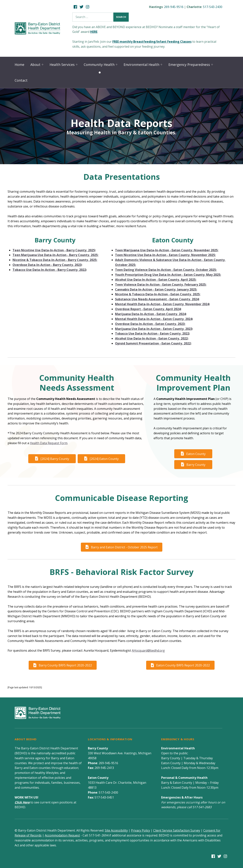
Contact (21, 80)
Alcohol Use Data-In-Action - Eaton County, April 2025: (156, 280)
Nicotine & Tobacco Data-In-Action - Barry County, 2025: (55, 260)
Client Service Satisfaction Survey (177, 830)
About (35, 65)
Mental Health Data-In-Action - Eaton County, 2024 (154, 319)
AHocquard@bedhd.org (148, 650)
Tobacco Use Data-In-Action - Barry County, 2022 (49, 270)
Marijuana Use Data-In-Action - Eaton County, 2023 (154, 329)
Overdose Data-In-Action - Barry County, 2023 (47, 265)
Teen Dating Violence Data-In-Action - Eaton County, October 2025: (166, 270)
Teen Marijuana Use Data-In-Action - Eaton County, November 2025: (167, 250)
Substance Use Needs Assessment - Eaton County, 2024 (157, 299)
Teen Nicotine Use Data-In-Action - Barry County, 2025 (54, 250)
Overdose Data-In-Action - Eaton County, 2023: (150, 324)
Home (19, 65)
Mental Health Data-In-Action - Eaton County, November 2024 (162, 304)
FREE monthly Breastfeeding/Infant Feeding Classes (152, 42)
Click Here (22, 802)
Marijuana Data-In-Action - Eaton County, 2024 (150, 314)
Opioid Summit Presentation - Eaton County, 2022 (153, 343)
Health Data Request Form (49, 443)
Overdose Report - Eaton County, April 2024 (148, 309)
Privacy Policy (140, 830)
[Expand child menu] (43, 65)
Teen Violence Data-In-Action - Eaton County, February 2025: (161, 285)
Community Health (99, 65)
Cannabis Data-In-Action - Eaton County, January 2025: (156, 289)
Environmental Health (141, 65)
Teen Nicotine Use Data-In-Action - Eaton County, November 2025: (165, 255)
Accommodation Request (62, 835)
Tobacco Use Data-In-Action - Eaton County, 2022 (152, 333)
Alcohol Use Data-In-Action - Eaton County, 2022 (151, 338)
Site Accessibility (116, 830)
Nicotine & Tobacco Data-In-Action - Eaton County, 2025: (158, 294)
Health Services (62, 65)
